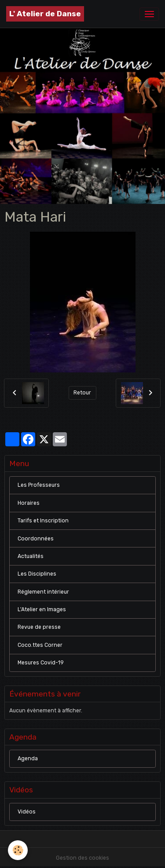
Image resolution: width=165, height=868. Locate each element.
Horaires (29, 503)
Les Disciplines (37, 574)
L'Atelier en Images (42, 609)
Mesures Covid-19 (41, 663)
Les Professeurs (39, 485)
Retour (82, 393)
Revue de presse (39, 627)
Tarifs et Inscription (43, 521)
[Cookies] (18, 850)
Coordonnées (36, 539)
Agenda (28, 759)
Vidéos (27, 812)
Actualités (31, 556)
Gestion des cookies (82, 858)
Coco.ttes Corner (40, 645)
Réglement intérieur (43, 592)
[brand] (45, 14)
